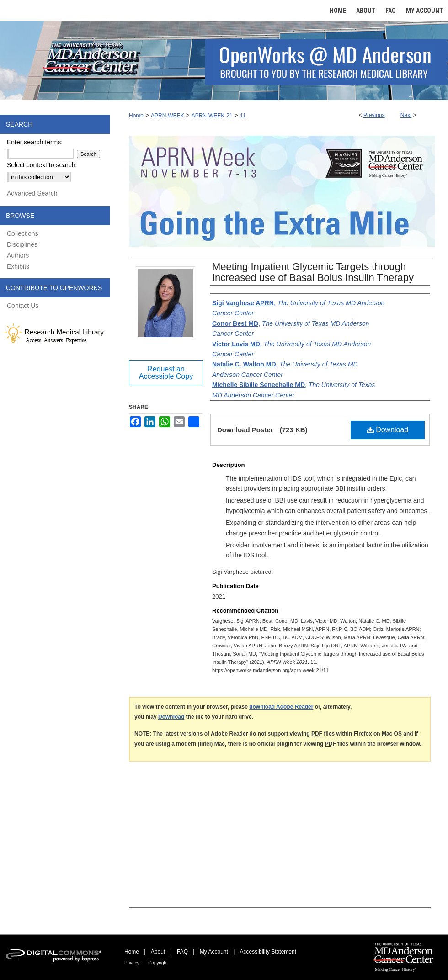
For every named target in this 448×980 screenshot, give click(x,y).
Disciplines (22, 244)
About (158, 952)
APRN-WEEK (168, 116)
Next (406, 115)
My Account (214, 952)
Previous (374, 115)
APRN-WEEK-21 (212, 116)
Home (136, 116)
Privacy (132, 963)
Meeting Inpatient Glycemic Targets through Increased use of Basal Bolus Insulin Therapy (313, 272)
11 (243, 116)
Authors (18, 255)
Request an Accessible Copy (166, 373)
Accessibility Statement (268, 952)
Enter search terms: (35, 142)
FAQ (182, 952)
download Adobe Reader (281, 707)
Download (388, 430)
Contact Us (23, 306)
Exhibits (18, 266)
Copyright (158, 963)
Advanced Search (32, 193)
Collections (22, 233)
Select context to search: (42, 165)
